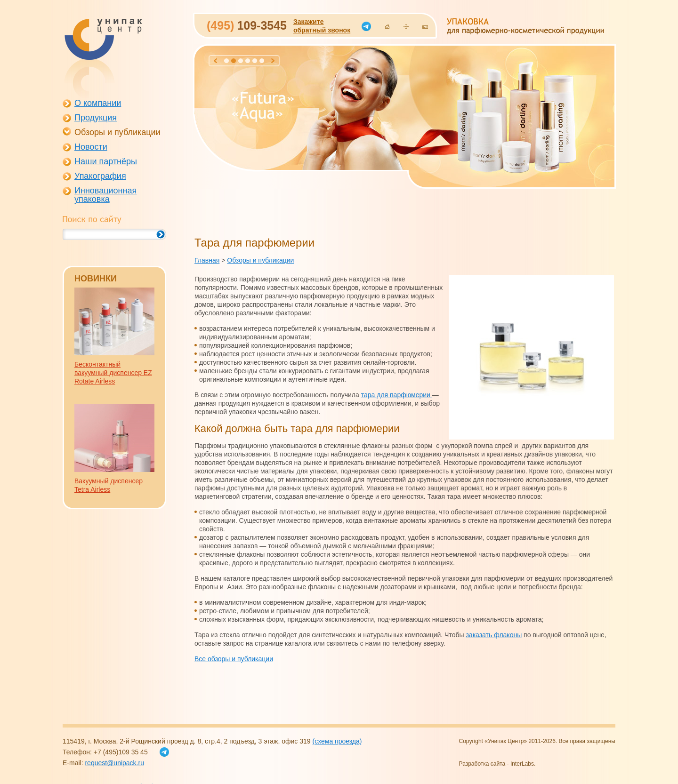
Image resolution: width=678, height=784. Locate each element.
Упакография (100, 176)
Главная (207, 260)
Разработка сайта (482, 764)
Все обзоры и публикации (234, 659)
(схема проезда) (337, 741)
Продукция (96, 118)
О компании (98, 103)
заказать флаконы (494, 635)
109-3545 (247, 25)
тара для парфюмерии (397, 395)
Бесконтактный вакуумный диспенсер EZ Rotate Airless (113, 373)
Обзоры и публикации (117, 132)
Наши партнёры (106, 161)
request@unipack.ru (114, 763)
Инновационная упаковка (105, 195)
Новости (91, 147)
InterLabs (522, 764)
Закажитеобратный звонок (322, 26)
